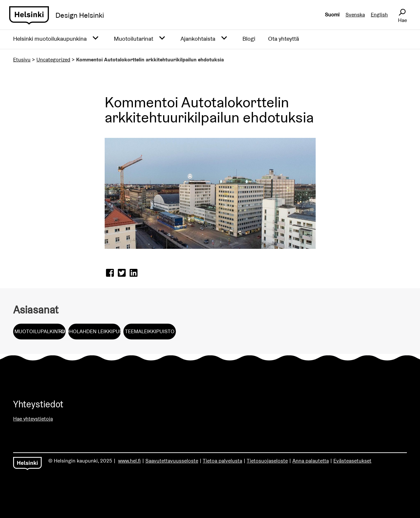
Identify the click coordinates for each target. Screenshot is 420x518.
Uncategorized (53, 60)
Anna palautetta (311, 461)
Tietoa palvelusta (222, 461)
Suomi (332, 15)
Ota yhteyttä (283, 39)
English (379, 15)
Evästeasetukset (352, 461)
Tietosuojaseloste (267, 461)
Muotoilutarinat (134, 39)
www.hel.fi (129, 461)
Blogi (249, 39)
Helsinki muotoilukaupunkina (50, 39)
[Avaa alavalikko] (95, 38)
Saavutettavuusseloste (172, 461)
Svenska (355, 15)
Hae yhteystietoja (33, 419)
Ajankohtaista (198, 39)
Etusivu (22, 60)
